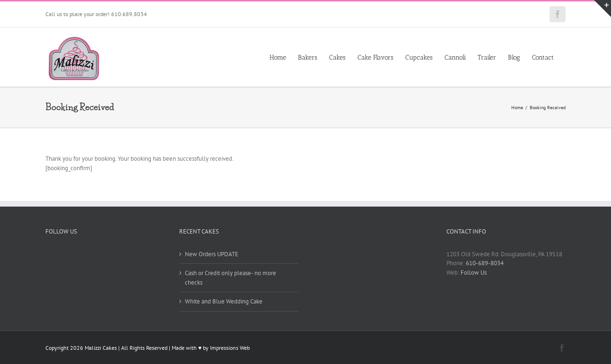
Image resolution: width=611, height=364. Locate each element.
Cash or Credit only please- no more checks (231, 278)
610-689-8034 (485, 263)
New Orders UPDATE (212, 254)
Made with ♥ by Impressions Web (211, 348)
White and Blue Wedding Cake (224, 301)
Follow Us (474, 273)
